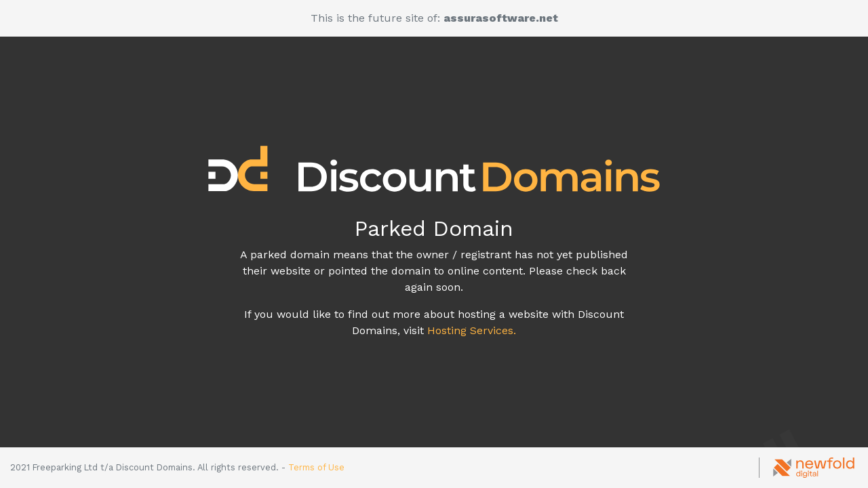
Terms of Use (316, 467)
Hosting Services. (472, 330)
